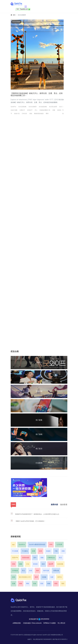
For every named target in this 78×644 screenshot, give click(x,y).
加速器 (48, 551)
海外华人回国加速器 (25, 635)
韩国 (56, 584)
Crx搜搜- (53, 623)
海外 (38, 571)
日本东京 (24, 114)
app (13, 544)
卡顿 (56, 551)
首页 (14, 15)
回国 (63, 551)
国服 (42, 558)
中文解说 (25, 551)
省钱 (31, 114)
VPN (51, 544)
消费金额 (56, 571)
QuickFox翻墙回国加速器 (37, 544)
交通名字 (22, 110)
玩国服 (44, 577)
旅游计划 (17, 114)
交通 (33, 551)
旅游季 (51, 564)
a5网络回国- (17, 623)
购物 (49, 584)
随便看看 (64, 505)
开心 (36, 110)
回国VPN (15, 558)
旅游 (43, 564)
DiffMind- (47, 623)
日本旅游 (15, 571)
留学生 (60, 577)
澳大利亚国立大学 (25, 577)
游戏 (14, 577)
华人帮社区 (61, 623)
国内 (35, 558)
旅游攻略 (60, 564)
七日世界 (59, 544)
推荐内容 (54, 505)
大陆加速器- (27, 623)
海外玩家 (46, 571)
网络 (28, 584)
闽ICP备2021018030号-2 (60, 639)
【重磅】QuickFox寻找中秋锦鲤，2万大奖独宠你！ (30, 521)
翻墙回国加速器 (39, 114)
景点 (23, 571)
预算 (63, 584)
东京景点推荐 (53, 107)
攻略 (54, 110)
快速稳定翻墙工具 (45, 110)
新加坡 (35, 564)
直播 (14, 584)
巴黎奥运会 (51, 558)
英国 (42, 584)
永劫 (31, 571)
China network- (37, 623)
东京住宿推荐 (33, 107)
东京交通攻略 (22, 107)
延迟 (60, 558)
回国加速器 (26, 558)
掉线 (14, 564)
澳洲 (36, 577)
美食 (35, 584)
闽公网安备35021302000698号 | (43, 639)
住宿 (40, 551)
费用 (47, 114)
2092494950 (45, 619)
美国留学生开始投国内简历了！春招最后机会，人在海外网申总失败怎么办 (37, 514)
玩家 (52, 577)
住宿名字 (30, 110)
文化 (28, 564)
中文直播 (15, 551)
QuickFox (13, 107)
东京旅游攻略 (43, 107)
